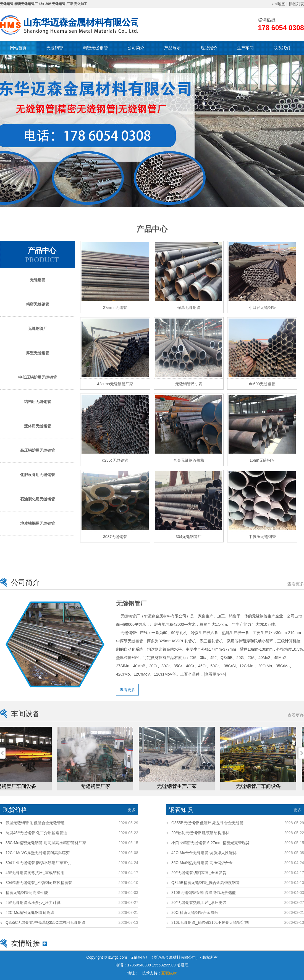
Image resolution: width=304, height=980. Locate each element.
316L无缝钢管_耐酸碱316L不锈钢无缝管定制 (210, 922)
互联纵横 (169, 973)
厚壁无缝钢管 (38, 353)
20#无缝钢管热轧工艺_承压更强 (199, 903)
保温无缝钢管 (189, 307)
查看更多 (296, 584)
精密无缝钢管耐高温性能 (27, 893)
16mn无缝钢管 (262, 460)
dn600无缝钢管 (262, 384)
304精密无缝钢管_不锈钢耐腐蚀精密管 (39, 883)
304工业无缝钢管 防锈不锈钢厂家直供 (38, 863)
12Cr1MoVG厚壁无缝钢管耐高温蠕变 (38, 853)
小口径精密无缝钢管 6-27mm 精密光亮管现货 (210, 843)
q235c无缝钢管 (115, 460)
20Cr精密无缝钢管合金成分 (195, 912)
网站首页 (18, 48)
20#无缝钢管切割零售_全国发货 (199, 873)
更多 (132, 810)
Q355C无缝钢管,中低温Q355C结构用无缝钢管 (45, 922)
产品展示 (172, 48)
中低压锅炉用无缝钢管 (38, 377)
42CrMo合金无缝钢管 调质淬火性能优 (204, 853)
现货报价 (209, 48)
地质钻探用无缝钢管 (38, 523)
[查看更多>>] (214, 674)
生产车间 (245, 48)
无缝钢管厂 (38, 329)
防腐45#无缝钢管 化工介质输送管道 (36, 833)
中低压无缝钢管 (262, 537)
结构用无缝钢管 (38, 402)
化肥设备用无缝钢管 (38, 475)
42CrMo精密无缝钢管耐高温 (30, 912)
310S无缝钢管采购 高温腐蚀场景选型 (204, 893)
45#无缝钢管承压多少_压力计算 (33, 903)
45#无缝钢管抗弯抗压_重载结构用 (35, 873)
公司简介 (136, 48)
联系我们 (282, 48)
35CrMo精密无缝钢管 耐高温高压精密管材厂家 (46, 843)
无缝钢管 (55, 48)
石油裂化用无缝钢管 (38, 499)
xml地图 (279, 4)
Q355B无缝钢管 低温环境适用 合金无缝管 (207, 823)
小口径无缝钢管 (262, 307)
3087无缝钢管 (115, 537)
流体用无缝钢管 (38, 426)
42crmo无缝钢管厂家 (115, 384)
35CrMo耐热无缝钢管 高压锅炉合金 (202, 863)
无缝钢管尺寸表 (189, 384)
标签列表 (296, 4)
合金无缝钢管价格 (189, 460)
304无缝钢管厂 (189, 537)
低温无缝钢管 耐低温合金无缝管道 (35, 823)
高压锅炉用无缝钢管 (38, 450)
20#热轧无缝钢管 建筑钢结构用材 (200, 833)
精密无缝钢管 (95, 48)
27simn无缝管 (115, 307)
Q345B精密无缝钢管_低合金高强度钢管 (205, 883)
